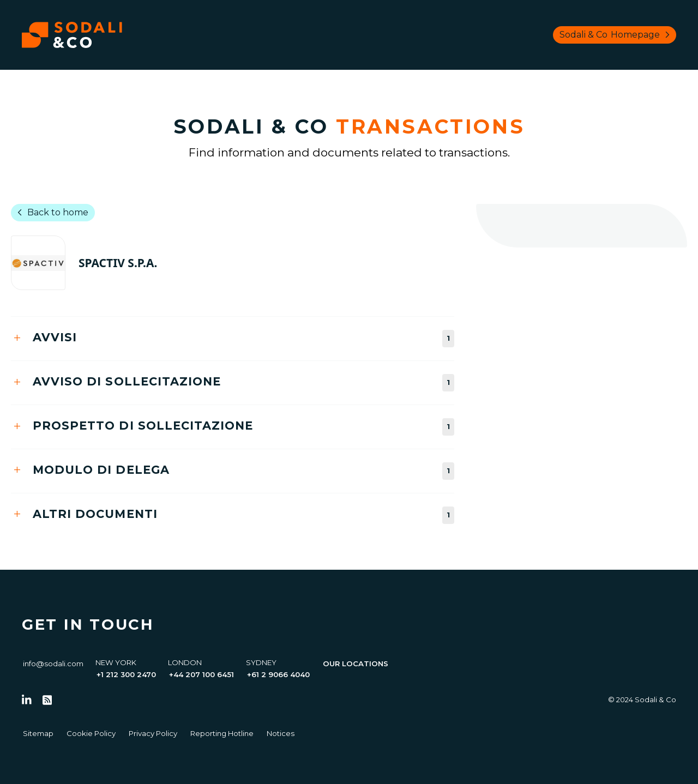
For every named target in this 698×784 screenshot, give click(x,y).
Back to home (51, 213)
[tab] (233, 338)
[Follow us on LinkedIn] (27, 700)
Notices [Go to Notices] (281, 733)
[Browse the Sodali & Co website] (72, 35)
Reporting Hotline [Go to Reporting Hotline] (222, 733)
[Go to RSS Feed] (47, 700)
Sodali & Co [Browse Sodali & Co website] (617, 35)
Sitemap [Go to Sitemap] (38, 733)
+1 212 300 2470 (126, 674)
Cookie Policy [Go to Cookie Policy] (91, 733)
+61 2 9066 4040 (278, 674)
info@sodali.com (53, 664)
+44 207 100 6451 (201, 674)
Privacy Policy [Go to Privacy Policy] (153, 733)
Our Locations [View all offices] (356, 664)
